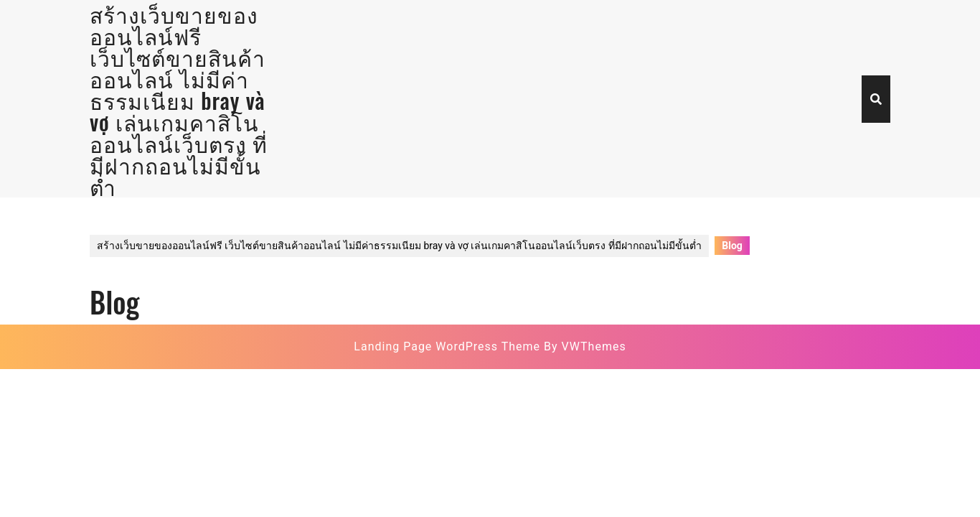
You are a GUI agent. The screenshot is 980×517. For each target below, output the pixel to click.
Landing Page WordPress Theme (447, 346)
